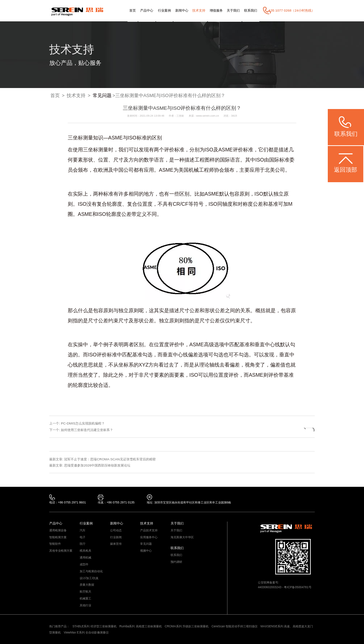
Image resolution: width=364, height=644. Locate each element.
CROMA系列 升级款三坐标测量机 (187, 626)
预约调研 (176, 562)
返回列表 (298, 430)
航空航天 (85, 591)
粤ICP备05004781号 (298, 587)
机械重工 (85, 598)
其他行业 (85, 605)
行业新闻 (116, 537)
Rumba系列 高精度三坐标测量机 (141, 626)
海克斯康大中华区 (182, 537)
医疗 (83, 544)
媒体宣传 (116, 544)
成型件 (84, 564)
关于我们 (233, 10)
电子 (83, 537)
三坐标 (75, 138)
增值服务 (216, 10)
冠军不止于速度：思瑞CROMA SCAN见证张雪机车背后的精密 (110, 459)
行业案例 (164, 10)
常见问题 (102, 96)
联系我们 (251, 10)
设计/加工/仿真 (89, 578)
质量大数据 (87, 585)
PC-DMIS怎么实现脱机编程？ (83, 423)
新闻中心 (182, 10)
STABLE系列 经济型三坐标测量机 (95, 626)
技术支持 (199, 10)
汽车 (83, 530)
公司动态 (116, 530)
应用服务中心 (149, 537)
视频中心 (146, 551)
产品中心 (147, 10)
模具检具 (85, 551)
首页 (133, 10)
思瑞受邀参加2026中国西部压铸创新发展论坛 (97, 465)
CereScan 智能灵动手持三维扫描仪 (235, 626)
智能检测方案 (58, 537)
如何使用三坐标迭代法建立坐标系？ (87, 430)
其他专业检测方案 (61, 551)
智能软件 (55, 544)
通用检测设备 (58, 530)
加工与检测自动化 (91, 571)
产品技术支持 (149, 530)
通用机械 (85, 557)
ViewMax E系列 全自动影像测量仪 (86, 632)
